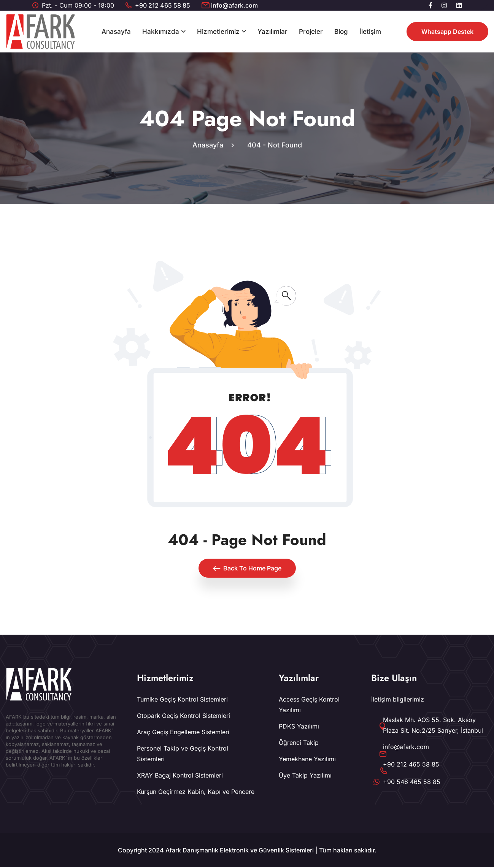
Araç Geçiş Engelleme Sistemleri (183, 733)
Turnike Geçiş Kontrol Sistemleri (182, 700)
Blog (341, 32)
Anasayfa (116, 32)
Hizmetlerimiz (218, 32)
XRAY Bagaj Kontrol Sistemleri (180, 776)
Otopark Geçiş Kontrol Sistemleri (183, 716)
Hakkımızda (161, 32)
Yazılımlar (272, 32)
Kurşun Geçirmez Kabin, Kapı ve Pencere (196, 792)
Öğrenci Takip (299, 743)
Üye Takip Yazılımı (305, 776)
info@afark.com (234, 5)
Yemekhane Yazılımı (307, 760)
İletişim (370, 32)
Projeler (311, 32)
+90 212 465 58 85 (163, 5)
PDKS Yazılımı (299, 727)
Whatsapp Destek (447, 32)
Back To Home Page (247, 569)
